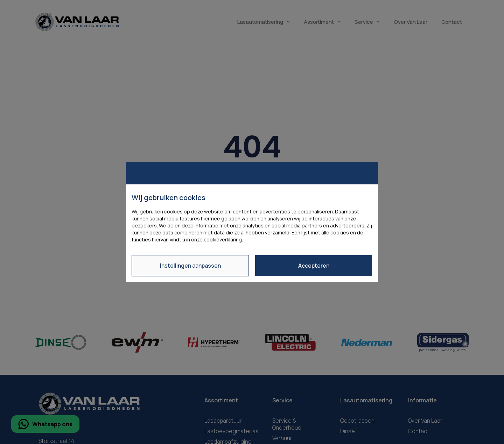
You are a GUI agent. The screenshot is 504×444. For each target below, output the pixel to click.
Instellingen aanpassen (190, 266)
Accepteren (314, 266)
